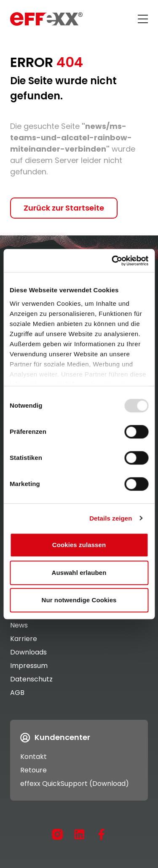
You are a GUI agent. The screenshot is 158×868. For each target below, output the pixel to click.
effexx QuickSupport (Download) (75, 784)
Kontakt (33, 757)
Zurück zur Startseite (64, 208)
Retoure (33, 770)
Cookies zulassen (79, 545)
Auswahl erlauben (79, 573)
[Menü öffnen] (143, 19)
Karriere (24, 639)
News (19, 625)
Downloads (28, 652)
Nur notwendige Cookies (79, 600)
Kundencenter (55, 737)
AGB (17, 693)
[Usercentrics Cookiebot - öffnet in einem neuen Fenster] (112, 261)
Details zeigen (111, 518)
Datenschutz (31, 679)
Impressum (29, 666)
